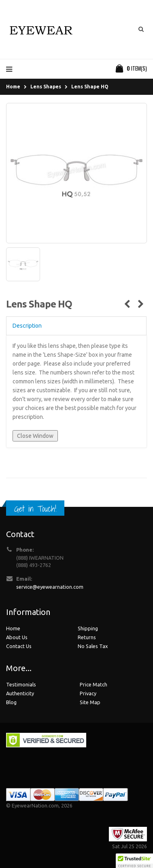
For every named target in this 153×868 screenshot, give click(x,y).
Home (13, 87)
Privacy (88, 693)
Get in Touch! (35, 509)
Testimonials (21, 684)
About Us (17, 637)
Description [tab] (27, 326)
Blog (11, 702)
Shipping (88, 628)
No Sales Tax (93, 646)
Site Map (90, 702)
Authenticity (20, 693)
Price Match (93, 684)
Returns (87, 637)
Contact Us (19, 646)
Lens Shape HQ (90, 87)
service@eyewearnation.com (50, 587)
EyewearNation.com (35, 805)
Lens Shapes (46, 87)
